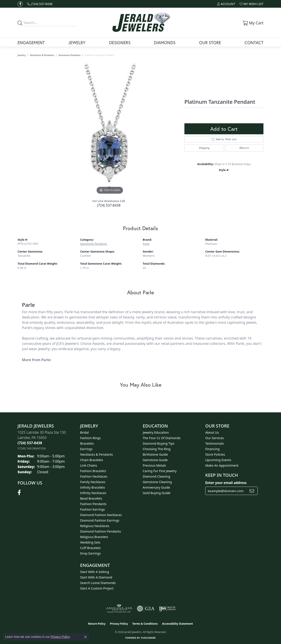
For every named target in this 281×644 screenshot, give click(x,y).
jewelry (22, 55)
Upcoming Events (218, 460)
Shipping (204, 148)
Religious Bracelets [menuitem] (94, 537)
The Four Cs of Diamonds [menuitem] (162, 438)
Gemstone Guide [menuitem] (155, 460)
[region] (110, 129)
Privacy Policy (119, 624)
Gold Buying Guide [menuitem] (157, 493)
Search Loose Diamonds (98, 583)
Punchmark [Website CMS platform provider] (149, 638)
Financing (212, 449)
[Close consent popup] (85, 637)
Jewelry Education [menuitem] (156, 432)
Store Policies (215, 454)
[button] (226, 4)
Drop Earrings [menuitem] (90, 553)
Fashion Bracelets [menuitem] (93, 471)
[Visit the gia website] (146, 609)
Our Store (210, 43)
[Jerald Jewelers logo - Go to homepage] (140, 23)
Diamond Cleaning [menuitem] (156, 476)
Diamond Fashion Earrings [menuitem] (100, 520)
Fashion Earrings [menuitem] (93, 509)
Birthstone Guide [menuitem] (155, 454)
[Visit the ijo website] (167, 609)
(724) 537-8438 (109, 205)
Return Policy (97, 624)
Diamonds (165, 43)
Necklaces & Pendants (42, 55)
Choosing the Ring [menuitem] (157, 449)
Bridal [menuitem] (85, 432)
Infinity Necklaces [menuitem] (93, 493)
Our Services (215, 438)
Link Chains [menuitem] (89, 465)
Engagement (31, 43)
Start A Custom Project (97, 588)
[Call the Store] (30, 443)
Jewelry (77, 43)
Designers (120, 43)
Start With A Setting (95, 572)
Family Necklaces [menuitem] (93, 482)
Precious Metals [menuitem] (154, 465)
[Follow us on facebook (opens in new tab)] (20, 4)
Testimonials (214, 443)
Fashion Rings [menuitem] (90, 438)
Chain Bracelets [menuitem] (92, 460)
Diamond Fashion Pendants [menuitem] (101, 531)
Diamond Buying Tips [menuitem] (159, 443)
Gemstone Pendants (69, 55)
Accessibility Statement (177, 624)
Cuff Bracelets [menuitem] (90, 548)
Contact (254, 43)
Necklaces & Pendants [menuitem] (96, 454)
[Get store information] (32, 448)
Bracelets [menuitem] (87, 443)
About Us (212, 432)
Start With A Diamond (96, 577)
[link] (40, 4)
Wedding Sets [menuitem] (90, 542)
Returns (244, 148)
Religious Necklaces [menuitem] (95, 526)
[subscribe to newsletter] (252, 491)
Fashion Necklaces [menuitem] (94, 476)
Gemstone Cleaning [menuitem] (157, 482)
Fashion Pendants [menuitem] (93, 504)
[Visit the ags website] (119, 609)
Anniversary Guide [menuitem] (156, 487)
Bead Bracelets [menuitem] (91, 498)
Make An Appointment (222, 465)
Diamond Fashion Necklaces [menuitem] (101, 515)
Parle (146, 244)
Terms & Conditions (145, 624)
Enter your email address (226, 483)
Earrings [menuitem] (86, 449)
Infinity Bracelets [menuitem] (93, 487)
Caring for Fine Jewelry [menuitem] (160, 471)
